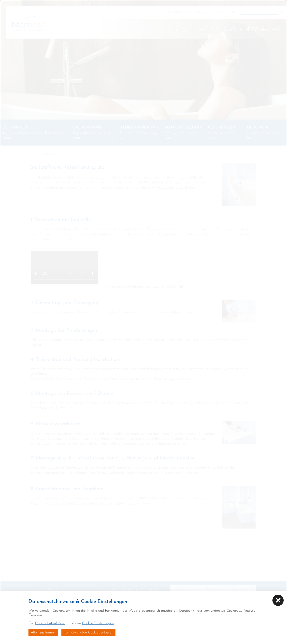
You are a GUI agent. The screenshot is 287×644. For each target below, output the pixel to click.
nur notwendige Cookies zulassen (88, 633)
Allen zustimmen (43, 633)
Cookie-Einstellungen (98, 623)
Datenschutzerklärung (51, 623)
